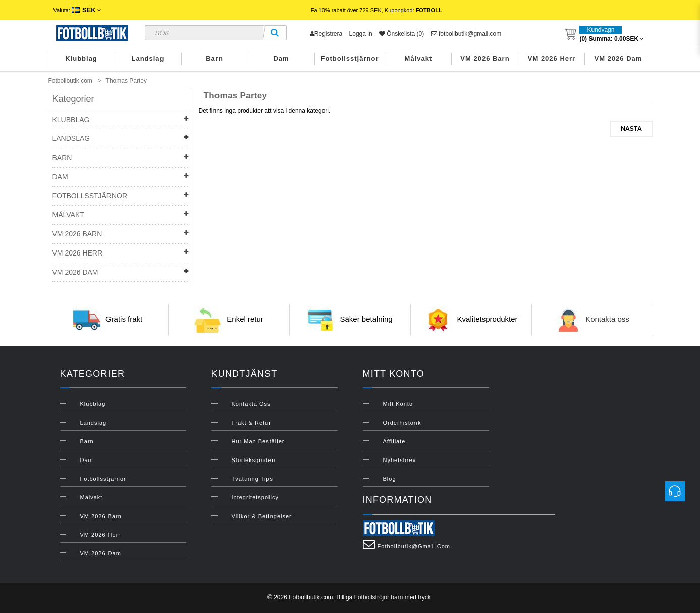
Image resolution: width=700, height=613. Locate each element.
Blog (390, 479)
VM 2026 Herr (552, 58)
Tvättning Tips (252, 479)
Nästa (631, 129)
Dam (281, 58)
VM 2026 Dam (618, 58)
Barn (214, 58)
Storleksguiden (254, 460)
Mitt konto (398, 404)
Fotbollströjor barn (379, 597)
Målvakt (419, 58)
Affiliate (394, 441)
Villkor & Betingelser (262, 516)
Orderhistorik (402, 423)
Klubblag (81, 58)
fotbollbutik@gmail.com (466, 34)
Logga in (361, 34)
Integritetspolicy (255, 497)
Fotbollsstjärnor (350, 58)
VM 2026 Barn (485, 58)
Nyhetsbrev (400, 460)
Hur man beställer (258, 441)
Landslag (148, 58)
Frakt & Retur (251, 423)
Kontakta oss (607, 319)
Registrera (326, 34)
